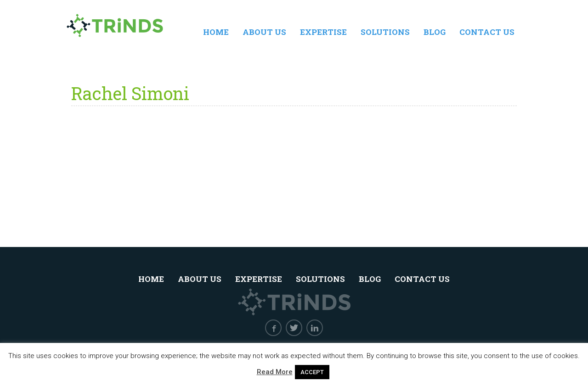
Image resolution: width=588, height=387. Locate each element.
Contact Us (487, 32)
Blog (435, 32)
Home (216, 32)
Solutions (385, 32)
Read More (275, 372)
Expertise (323, 32)
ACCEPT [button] (312, 372)
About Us (264, 32)
